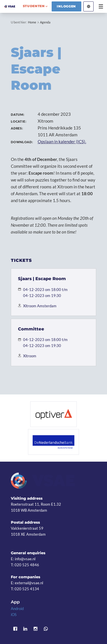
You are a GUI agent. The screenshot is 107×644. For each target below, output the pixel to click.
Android (17, 609)
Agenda (45, 22)
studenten (34, 6)
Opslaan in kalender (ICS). (62, 141)
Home (32, 22)
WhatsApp (46, 629)
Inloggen (66, 6)
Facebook (15, 629)
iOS (14, 615)
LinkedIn (25, 629)
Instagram (36, 629)
